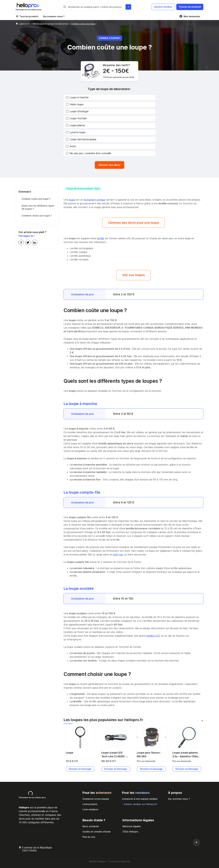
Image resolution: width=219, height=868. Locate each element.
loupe (72, 200)
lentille (101, 238)
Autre (71, 146)
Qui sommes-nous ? (54, 16)
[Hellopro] (17, 24)
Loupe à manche (77, 97)
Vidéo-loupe (75, 104)
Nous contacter (91, 826)
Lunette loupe (76, 132)
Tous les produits (29, 16)
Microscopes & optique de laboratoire (51, 24)
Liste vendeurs (90, 809)
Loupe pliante (75, 125)
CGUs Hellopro (130, 832)
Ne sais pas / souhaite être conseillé (88, 153)
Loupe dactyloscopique (81, 139)
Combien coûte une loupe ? (36, 199)
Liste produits (90, 804)
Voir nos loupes (133, 275)
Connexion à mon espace (96, 799)
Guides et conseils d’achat (97, 832)
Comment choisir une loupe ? (37, 216)
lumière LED (153, 636)
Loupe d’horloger (77, 111)
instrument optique (94, 200)
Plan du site (89, 837)
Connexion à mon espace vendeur (140, 799)
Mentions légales (132, 826)
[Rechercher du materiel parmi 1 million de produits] (128, 7)
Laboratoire (25, 24)
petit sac (118, 554)
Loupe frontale (76, 118)
